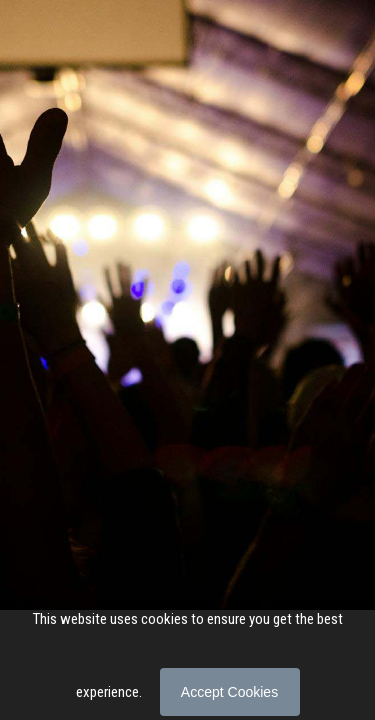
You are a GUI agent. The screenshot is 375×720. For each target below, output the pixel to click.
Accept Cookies (229, 692)
